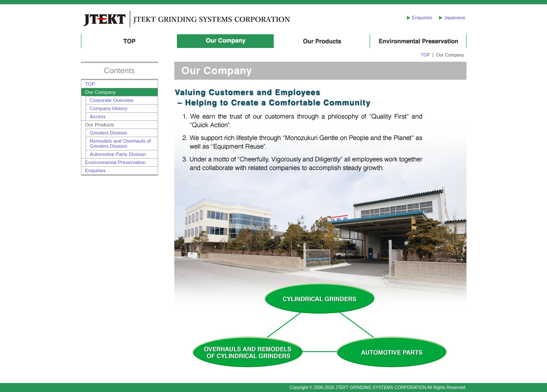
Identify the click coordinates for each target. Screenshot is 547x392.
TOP (129, 41)
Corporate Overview (112, 100)
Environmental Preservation (418, 41)
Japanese (455, 18)
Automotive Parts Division (118, 154)
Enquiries (422, 18)
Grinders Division (109, 133)
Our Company (226, 41)
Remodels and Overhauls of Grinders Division (121, 144)
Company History (109, 108)
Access (98, 117)
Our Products (322, 41)
